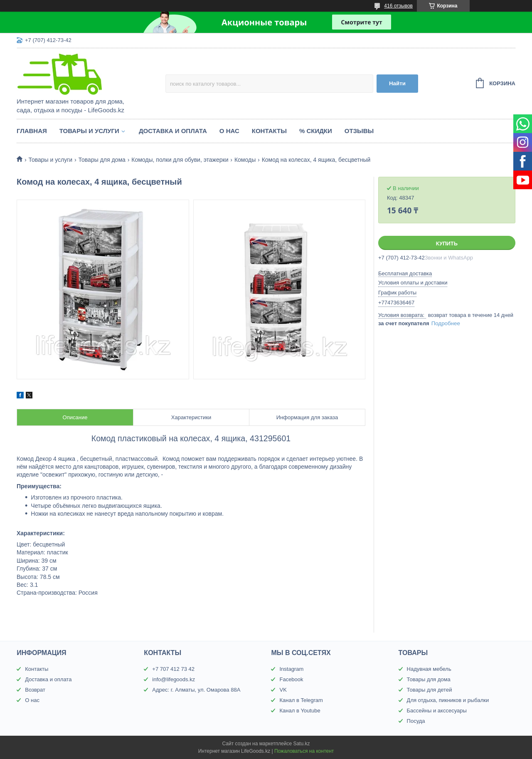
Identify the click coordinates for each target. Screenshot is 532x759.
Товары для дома (102, 160)
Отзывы (359, 131)
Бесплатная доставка (405, 273)
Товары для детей (430, 690)
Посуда (416, 721)
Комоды (245, 160)
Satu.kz (301, 744)
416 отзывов (398, 6)
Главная (32, 131)
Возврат (35, 690)
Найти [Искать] (397, 83)
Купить (447, 244)
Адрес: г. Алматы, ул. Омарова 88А (196, 690)
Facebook (291, 679)
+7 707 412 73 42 (173, 669)
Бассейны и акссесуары (437, 711)
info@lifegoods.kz (174, 679)
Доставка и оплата (173, 131)
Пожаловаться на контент (304, 751)
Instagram (291, 669)
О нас (229, 131)
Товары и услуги (89, 131)
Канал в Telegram (301, 700)
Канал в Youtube (300, 711)
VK (283, 690)
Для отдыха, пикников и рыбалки (448, 700)
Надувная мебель (429, 669)
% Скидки (316, 131)
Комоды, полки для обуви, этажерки (180, 160)
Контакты (269, 131)
